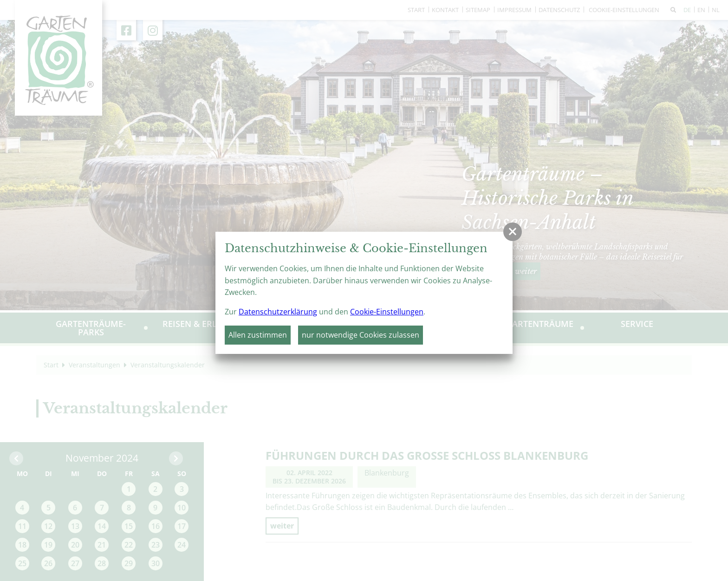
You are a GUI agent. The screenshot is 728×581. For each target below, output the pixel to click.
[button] (513, 232)
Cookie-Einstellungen (387, 312)
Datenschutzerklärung (278, 312)
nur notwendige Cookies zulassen (361, 335)
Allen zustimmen (258, 335)
